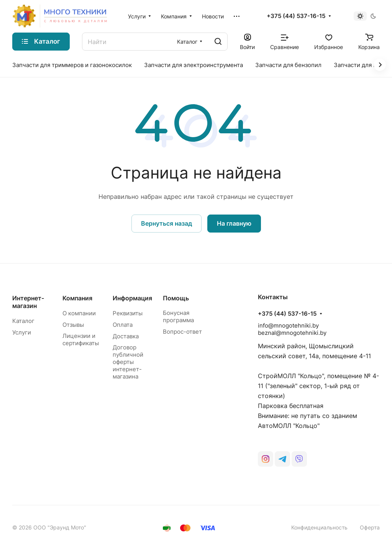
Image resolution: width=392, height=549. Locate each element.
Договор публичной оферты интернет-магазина (128, 362)
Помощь (176, 298)
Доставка (126, 336)
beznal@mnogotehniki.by (292, 333)
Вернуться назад (166, 223)
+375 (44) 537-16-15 (296, 16)
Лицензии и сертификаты (81, 339)
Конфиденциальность (319, 527)
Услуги (22, 332)
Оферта (370, 527)
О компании (79, 313)
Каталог (23, 321)
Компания (77, 298)
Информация (132, 298)
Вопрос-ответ (182, 332)
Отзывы (73, 325)
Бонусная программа (178, 316)
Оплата (123, 325)
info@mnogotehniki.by (288, 325)
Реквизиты (128, 313)
